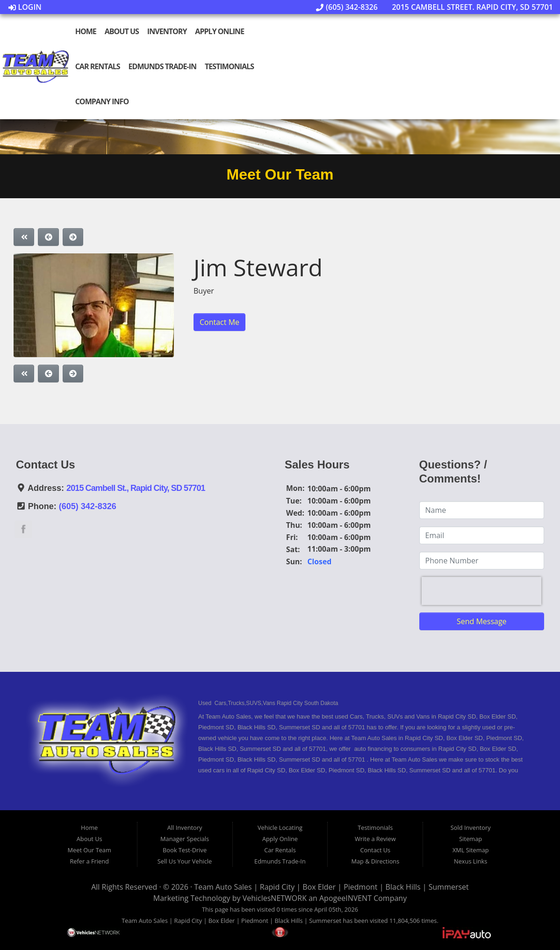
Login (25, 7)
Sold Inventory (471, 828)
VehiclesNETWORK (275, 898)
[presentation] (481, 591)
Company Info (102, 101)
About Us (122, 31)
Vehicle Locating (280, 828)
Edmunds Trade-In (163, 66)
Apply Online (219, 31)
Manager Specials (185, 839)
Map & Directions (375, 861)
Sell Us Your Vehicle (185, 861)
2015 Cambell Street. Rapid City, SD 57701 (467, 7)
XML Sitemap (471, 850)
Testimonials (229, 66)
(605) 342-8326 (347, 7)
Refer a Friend (89, 861)
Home (86, 31)
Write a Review (375, 839)
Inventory (167, 31)
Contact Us (375, 850)
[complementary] (532, 922)
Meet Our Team (90, 850)
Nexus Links (470, 861)
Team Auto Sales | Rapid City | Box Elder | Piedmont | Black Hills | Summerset (331, 887)
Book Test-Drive (185, 850)
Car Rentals (98, 66)
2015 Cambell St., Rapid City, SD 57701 (136, 488)
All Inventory (185, 828)
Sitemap (470, 839)
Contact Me (219, 322)
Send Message (482, 621)
